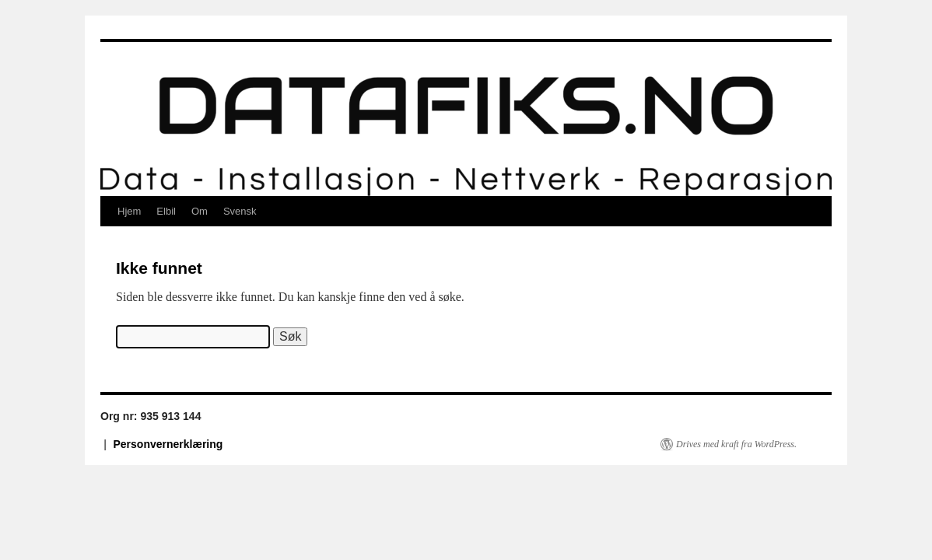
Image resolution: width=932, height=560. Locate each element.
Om (200, 211)
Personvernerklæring (168, 444)
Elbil (166, 211)
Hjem (129, 211)
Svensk (240, 211)
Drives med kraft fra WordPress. (736, 444)
